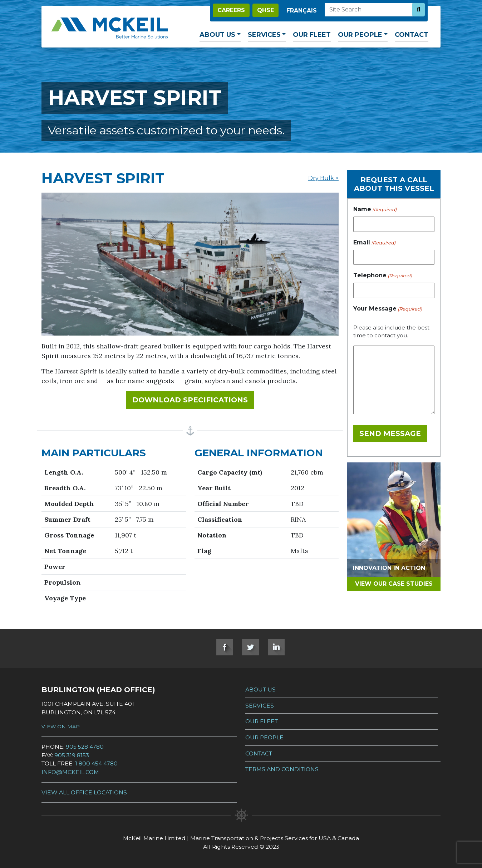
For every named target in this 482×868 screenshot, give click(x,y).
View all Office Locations (84, 792)
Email (374, 243)
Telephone (383, 276)
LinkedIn (276, 647)
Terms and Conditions (282, 769)
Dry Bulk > (323, 178)
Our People (360, 35)
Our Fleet (312, 35)
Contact (412, 35)
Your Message (388, 309)
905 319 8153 (72, 755)
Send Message (390, 433)
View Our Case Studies (394, 584)
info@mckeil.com (70, 772)
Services (264, 35)
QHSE (265, 10)
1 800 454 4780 (96, 763)
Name (375, 210)
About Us (217, 35)
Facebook (225, 647)
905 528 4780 (85, 747)
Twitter (250, 647)
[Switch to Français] (302, 11)
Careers (231, 10)
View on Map (61, 726)
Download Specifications (193, 399)
